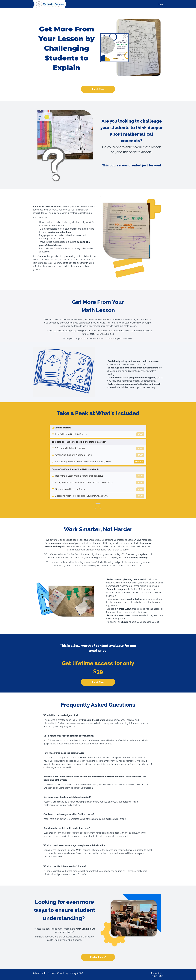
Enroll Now (98, 89)
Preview (139, 462)
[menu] (160, 4)
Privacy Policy (157, 976)
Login (161, 4)
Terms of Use (157, 973)
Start (140, 434)
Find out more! (98, 957)
